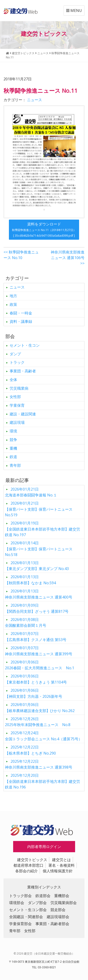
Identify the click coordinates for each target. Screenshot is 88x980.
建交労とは (61, 860)
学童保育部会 (20, 924)
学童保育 (17, 405)
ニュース (34, 100)
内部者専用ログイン (44, 847)
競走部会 (58, 910)
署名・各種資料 (61, 865)
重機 (13, 448)
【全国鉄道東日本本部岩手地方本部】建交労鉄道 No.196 (42, 781)
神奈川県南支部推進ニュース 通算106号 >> (68, 258)
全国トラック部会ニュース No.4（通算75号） (44, 736)
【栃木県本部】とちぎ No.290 (30, 750)
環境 (13, 431)
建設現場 (17, 422)
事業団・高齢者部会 (52, 924)
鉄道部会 (43, 896)
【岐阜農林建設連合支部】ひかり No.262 (40, 708)
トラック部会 (20, 896)
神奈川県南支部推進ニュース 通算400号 (39, 594)
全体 (13, 380)
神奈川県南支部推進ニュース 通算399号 (39, 651)
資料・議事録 (21, 321)
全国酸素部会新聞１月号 (26, 623)
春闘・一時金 (21, 313)
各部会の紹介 (27, 871)
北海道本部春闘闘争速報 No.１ (31, 492)
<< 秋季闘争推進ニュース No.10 (21, 255)
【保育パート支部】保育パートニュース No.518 (39, 549)
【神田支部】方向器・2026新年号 (34, 693)
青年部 (15, 465)
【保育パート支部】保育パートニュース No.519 (39, 509)
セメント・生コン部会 (28, 910)
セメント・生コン (25, 345)
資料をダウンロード (44, 230)
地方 (13, 296)
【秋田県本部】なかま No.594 (30, 580)
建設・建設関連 (23, 414)
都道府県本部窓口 (28, 865)
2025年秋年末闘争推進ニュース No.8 (38, 722)
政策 (13, 304)
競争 (13, 440)
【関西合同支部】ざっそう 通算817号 (37, 608)
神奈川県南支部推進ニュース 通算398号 (39, 764)
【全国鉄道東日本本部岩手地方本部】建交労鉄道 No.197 (42, 529)
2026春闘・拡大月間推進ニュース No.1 (40, 665)
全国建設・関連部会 (26, 917)
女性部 (15, 397)
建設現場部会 (58, 917)
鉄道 (13, 457)
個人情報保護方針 (58, 871)
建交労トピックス (32, 860)
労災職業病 (19, 388)
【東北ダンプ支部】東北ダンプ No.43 (37, 566)
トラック (17, 362)
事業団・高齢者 (23, 371)
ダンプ (15, 354)
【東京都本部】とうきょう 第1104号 (36, 679)
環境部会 (17, 903)
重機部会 (62, 896)
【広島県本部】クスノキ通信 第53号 (36, 637)
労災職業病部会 (64, 903)
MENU (74, 11)
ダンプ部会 (37, 903)
